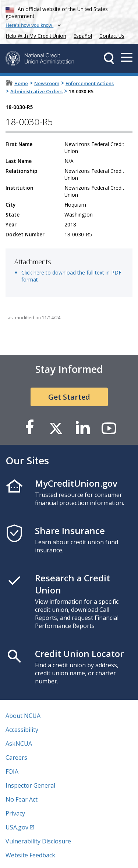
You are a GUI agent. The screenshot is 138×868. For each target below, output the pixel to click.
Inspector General (30, 785)
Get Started (69, 397)
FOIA (12, 771)
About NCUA (23, 716)
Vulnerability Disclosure (38, 841)
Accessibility (22, 730)
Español (83, 36)
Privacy (15, 813)
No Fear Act (22, 799)
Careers (16, 758)
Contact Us (112, 36)
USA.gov (17, 827)
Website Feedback (30, 855)
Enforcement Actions (90, 83)
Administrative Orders (36, 91)
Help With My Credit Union (35, 35)
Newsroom (47, 83)
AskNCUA (19, 744)
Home (21, 83)
